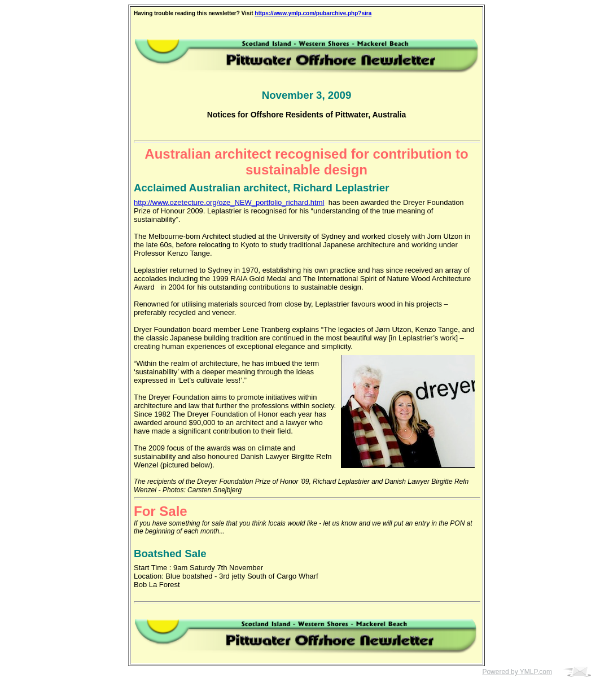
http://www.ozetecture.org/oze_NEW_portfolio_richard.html (229, 202)
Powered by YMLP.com (517, 672)
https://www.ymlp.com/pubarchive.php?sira (313, 13)
